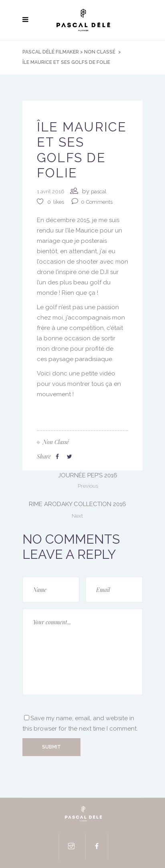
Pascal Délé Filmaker (51, 52)
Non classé (100, 52)
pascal (99, 192)
